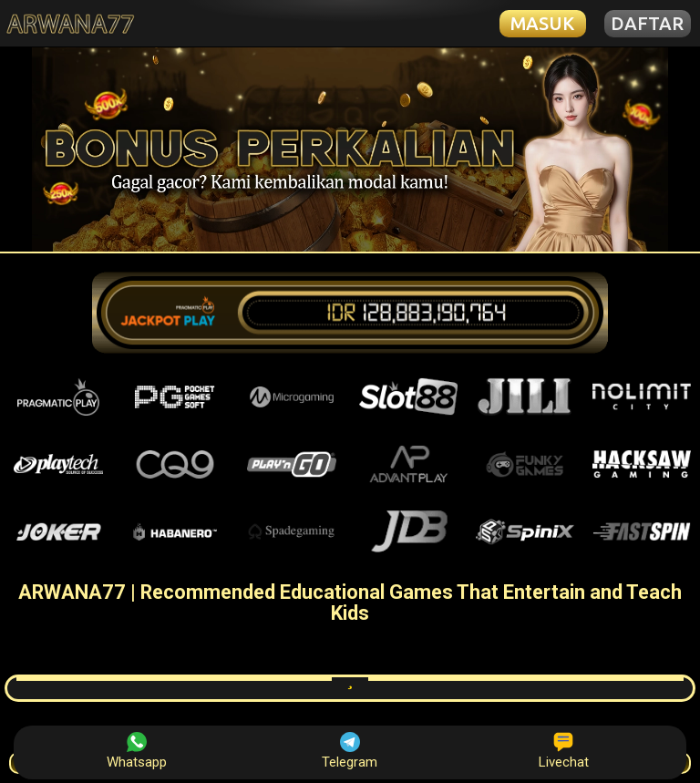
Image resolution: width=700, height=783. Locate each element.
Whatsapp (137, 751)
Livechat (564, 751)
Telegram (350, 751)
